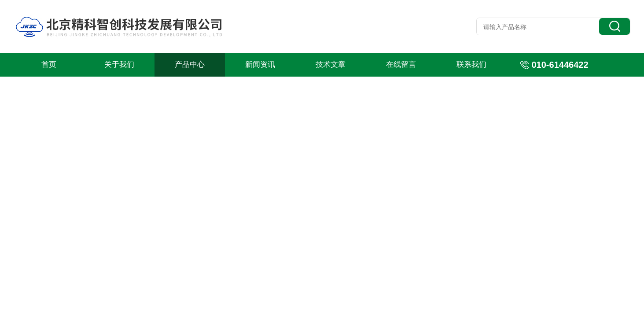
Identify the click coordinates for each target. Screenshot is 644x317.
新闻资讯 (260, 65)
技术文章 (331, 65)
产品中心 (190, 65)
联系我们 (471, 65)
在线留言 (401, 65)
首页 (49, 65)
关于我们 (119, 65)
